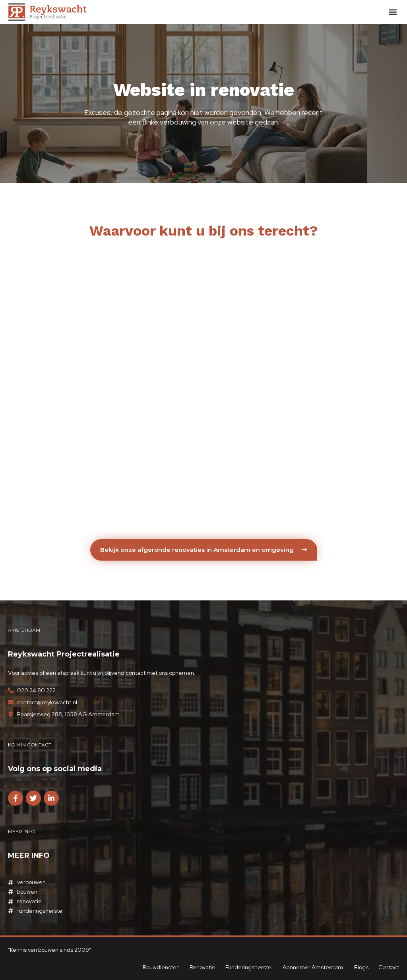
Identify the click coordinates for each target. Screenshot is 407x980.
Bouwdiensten (161, 967)
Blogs (361, 967)
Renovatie (203, 967)
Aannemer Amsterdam (313, 967)
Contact (389, 967)
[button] (392, 12)
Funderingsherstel (249, 967)
